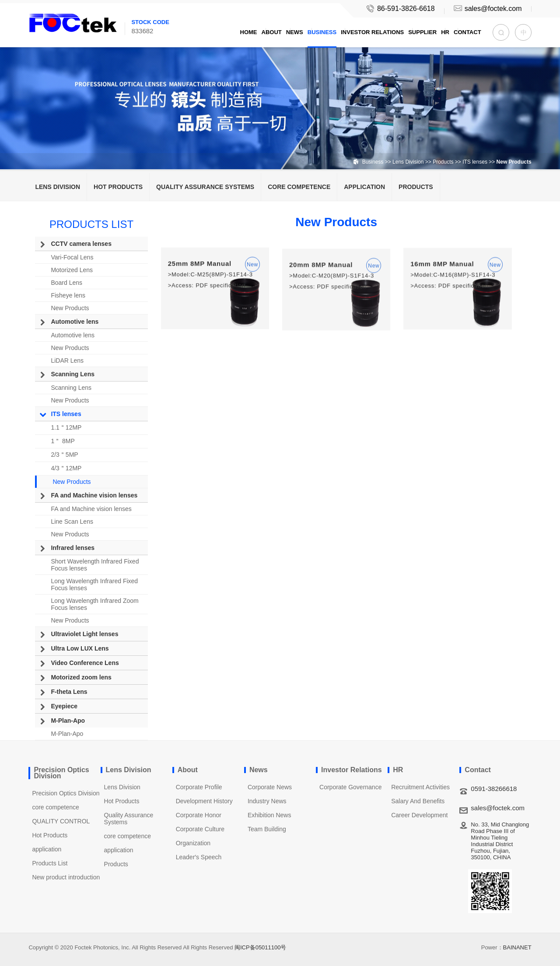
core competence (299, 187)
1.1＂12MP (66, 427)
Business (322, 32)
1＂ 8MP (63, 441)
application (364, 187)
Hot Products (118, 187)
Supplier (422, 32)
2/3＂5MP (64, 455)
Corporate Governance (350, 787)
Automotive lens (75, 322)
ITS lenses (475, 162)
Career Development (419, 815)
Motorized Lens (72, 270)
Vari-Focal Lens (72, 257)
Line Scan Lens (72, 521)
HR (445, 32)
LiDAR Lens (67, 360)
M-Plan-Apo (68, 721)
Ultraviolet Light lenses (84, 634)
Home (249, 32)
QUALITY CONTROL (61, 821)
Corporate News (270, 787)
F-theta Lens (69, 692)
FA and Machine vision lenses (94, 495)
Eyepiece (64, 706)
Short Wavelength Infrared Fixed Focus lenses (95, 565)
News (295, 32)
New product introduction (66, 877)
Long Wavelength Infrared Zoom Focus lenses (94, 604)
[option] (280, 85)
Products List (50, 863)
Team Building (267, 829)
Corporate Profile (199, 787)
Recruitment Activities (420, 787)
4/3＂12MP (66, 468)
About (272, 32)
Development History (204, 801)
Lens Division (408, 162)
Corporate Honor (199, 815)
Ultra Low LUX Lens (80, 648)
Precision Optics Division (66, 793)
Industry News (267, 801)
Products (444, 162)
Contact (467, 32)
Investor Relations (372, 32)
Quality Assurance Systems (205, 187)
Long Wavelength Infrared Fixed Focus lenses (94, 584)
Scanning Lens (73, 374)
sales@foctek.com (487, 9)
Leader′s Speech (199, 857)
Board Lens (66, 283)
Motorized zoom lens (81, 677)
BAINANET (517, 947)
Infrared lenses (73, 548)
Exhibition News (269, 815)
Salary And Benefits (418, 801)
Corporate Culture (200, 829)
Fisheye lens (68, 295)
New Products (70, 308)
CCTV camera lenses (81, 244)
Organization (193, 843)
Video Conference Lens (85, 663)
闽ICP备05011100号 (261, 947)
